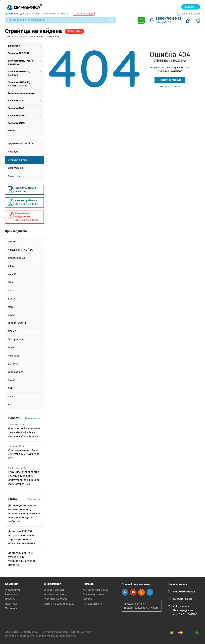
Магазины (11, 608)
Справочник (12, 14)
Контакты (63, 14)
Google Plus (150, 592)
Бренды (88, 599)
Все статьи (34, 499)
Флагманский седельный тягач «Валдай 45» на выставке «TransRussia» (24, 432)
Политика (11, 604)
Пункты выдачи (92, 604)
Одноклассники (142, 592)
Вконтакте (125, 592)
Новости (10, 599)
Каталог (191, 7)
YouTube (133, 592)
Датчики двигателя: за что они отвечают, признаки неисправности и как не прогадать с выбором (24, 513)
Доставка (25, 14)
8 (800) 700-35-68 (168, 19)
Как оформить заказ (95, 590)
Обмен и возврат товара (59, 604)
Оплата (36, 14)
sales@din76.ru (165, 22)
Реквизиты (12, 594)
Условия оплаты (54, 590)
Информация (52, 584)
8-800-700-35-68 (184, 592)
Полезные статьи (93, 594)
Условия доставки (55, 594)
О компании (49, 14)
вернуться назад (172, 86)
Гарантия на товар (55, 599)
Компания (12, 584)
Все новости (33, 418)
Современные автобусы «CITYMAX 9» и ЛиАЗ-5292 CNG (24, 454)
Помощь (88, 584)
